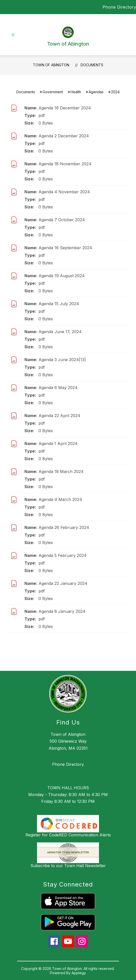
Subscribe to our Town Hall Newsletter (68, 866)
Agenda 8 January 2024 (62, 611)
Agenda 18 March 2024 (61, 471)
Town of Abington (51, 65)
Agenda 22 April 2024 (59, 416)
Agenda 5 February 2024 (63, 555)
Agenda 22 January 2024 (63, 583)
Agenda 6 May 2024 (58, 388)
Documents (92, 65)
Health (76, 92)
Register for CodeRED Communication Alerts (68, 835)
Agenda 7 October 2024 (62, 220)
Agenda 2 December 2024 (64, 136)
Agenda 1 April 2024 (58, 444)
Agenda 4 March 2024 (60, 499)
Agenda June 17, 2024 (60, 332)
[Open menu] (13, 35)
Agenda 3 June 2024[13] (62, 360)
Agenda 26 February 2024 (64, 527)
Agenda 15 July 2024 (59, 304)
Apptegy (79, 973)
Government (53, 92)
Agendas (96, 92)
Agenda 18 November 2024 (65, 164)
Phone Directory (119, 7)
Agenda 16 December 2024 (65, 108)
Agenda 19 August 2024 (62, 276)
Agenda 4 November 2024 (64, 192)
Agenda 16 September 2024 (65, 248)
